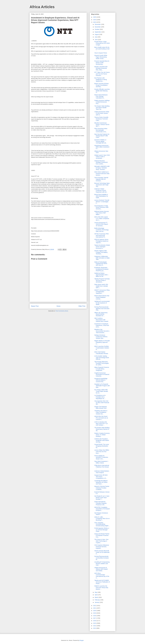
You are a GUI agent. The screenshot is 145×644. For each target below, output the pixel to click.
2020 (95, 611)
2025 (95, 17)
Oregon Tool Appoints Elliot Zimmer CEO (101, 407)
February (97, 600)
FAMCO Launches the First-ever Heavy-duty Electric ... (101, 588)
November (98, 27)
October (97, 29)
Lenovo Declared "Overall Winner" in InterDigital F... (102, 202)
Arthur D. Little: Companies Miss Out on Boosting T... (102, 519)
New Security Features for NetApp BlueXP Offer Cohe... (102, 136)
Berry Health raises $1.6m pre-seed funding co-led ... (102, 49)
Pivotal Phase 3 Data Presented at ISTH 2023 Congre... (102, 43)
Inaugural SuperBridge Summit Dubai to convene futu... (101, 380)
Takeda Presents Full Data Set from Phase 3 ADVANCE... (102, 280)
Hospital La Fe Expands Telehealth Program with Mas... (102, 386)
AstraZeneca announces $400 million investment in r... (102, 147)
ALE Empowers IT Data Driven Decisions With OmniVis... (101, 207)
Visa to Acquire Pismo (101, 53)
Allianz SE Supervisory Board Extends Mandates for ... (101, 314)
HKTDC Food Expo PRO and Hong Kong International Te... (102, 235)
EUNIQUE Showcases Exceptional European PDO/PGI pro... (101, 269)
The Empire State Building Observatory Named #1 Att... (102, 429)
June (96, 40)
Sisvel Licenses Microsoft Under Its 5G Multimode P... (102, 552)
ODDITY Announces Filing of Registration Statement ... (102, 292)
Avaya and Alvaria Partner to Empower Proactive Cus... (102, 535)
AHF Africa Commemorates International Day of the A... (102, 576)
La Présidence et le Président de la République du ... (100, 397)
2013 (95, 628)
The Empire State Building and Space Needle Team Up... (102, 108)
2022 (95, 606)
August (97, 34)
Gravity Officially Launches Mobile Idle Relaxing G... (102, 91)
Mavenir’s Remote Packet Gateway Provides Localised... (102, 488)
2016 (95, 621)
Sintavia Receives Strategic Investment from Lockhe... (101, 162)
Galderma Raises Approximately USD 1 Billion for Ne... (101, 275)
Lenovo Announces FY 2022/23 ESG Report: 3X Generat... (101, 224)
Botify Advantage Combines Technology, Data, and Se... (102, 230)
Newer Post (35, 306)
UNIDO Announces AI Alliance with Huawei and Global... (101, 569)
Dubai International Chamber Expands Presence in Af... (100, 503)
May (96, 592)
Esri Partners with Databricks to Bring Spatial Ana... (101, 80)
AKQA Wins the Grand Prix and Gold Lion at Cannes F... (101, 418)
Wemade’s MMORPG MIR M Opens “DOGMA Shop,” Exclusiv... (102, 168)
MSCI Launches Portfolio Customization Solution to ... (102, 348)
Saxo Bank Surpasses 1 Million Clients (101, 462)
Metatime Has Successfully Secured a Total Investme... (102, 331)
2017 (95, 618)
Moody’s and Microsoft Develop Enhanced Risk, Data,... (101, 68)
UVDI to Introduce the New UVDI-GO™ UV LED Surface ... (101, 424)
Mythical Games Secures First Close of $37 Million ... (102, 213)
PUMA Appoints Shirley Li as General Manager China (102, 530)
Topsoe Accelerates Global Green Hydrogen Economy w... (102, 247)
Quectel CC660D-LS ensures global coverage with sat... (101, 141)
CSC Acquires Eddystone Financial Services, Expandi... (102, 547)
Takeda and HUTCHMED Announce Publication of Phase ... (102, 582)
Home (59, 306)
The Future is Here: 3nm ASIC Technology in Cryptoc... (101, 541)
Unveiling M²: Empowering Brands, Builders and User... (102, 564)
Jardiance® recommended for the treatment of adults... (102, 303)
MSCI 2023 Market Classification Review (101, 353)
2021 (95, 608)
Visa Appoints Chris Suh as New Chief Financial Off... (102, 403)
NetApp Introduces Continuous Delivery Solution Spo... (101, 337)
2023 (95, 22)
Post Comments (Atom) (62, 311)
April (96, 595)
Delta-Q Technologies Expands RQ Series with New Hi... (101, 264)
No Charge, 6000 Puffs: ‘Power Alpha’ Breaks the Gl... (101, 391)
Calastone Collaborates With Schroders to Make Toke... (102, 258)
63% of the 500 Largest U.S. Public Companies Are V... (102, 219)
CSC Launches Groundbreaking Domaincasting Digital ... (102, 524)
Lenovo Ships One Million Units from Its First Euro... (102, 452)
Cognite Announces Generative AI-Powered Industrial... (102, 375)
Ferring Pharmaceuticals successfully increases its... (102, 558)
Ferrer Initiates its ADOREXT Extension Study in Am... (101, 457)
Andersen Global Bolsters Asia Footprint (102, 472)
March (97, 597)
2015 (95, 623)
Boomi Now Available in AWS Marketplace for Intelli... (101, 196)
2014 (95, 626)
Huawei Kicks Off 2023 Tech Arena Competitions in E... (101, 477)
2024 (95, 20)
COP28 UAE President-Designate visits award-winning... (102, 440)
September (98, 32)
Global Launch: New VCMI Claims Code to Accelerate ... (102, 157)
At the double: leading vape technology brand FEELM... (102, 358)
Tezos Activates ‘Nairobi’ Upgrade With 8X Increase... (101, 179)
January (97, 602)
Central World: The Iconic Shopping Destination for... (102, 446)
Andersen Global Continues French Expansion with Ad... (101, 190)
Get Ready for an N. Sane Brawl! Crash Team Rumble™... (102, 498)
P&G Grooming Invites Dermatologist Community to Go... (101, 130)
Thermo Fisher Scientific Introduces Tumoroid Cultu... (101, 119)
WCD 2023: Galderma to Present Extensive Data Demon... (102, 174)
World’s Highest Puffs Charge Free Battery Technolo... (101, 252)
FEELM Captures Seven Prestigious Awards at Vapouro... (101, 241)
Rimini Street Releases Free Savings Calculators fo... (101, 96)
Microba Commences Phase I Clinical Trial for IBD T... (102, 124)
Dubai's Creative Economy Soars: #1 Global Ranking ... (102, 435)
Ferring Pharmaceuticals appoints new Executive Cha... (102, 309)
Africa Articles (42, 7)
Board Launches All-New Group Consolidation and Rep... (101, 85)
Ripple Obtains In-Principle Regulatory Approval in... (102, 342)
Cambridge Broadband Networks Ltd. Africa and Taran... (101, 482)
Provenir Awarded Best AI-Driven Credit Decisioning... (102, 63)
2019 (95, 613)
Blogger (82, 640)
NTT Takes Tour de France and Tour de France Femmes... (102, 74)
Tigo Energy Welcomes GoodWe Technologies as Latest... (102, 363)
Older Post (82, 306)
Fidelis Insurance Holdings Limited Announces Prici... (102, 102)
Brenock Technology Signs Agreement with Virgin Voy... (102, 185)
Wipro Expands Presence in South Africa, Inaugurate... (102, 369)
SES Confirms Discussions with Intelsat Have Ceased (101, 320)
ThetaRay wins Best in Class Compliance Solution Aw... (101, 412)
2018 (95, 616)
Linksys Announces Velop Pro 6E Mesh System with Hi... (102, 113)
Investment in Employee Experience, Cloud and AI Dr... (102, 325)
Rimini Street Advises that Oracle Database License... (102, 297)
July (96, 37)
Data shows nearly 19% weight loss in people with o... (101, 286)
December (98, 24)
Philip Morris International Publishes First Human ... (102, 467)
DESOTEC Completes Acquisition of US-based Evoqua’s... (102, 509)
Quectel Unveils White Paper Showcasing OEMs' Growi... (101, 57)
